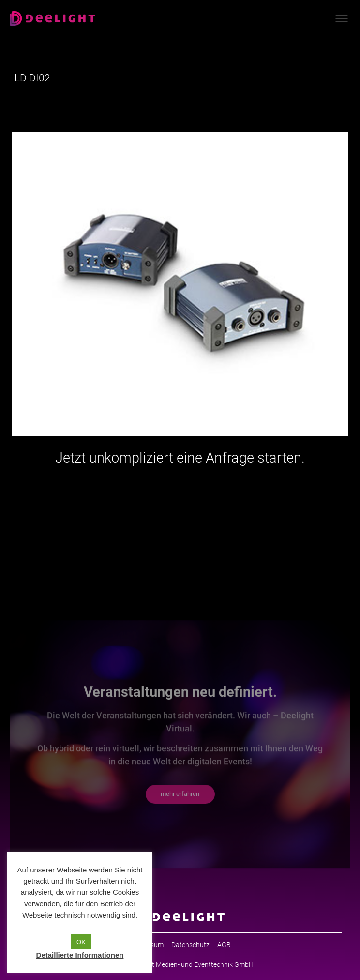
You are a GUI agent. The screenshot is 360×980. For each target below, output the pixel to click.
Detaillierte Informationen (80, 955)
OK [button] (81, 942)
